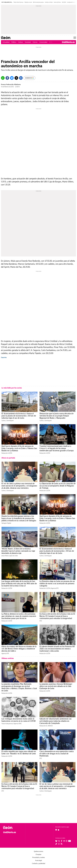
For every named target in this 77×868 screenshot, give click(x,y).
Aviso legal (38, 860)
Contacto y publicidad (39, 863)
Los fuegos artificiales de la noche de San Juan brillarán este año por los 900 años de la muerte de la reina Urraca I (19, 584)
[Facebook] (7, 78)
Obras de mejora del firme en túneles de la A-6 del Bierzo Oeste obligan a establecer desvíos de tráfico (19, 649)
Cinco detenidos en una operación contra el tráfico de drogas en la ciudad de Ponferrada (57, 754)
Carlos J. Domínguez (8, 420)
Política (14, 42)
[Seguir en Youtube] (70, 841)
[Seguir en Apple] (59, 830)
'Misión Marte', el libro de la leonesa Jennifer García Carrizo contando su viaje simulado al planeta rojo (18, 551)
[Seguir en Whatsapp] (59, 844)
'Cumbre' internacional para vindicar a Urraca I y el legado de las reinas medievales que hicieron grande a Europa (57, 448)
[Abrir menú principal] (75, 38)
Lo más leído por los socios (12, 388)
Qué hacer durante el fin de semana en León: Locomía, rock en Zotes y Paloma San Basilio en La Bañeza (19, 448)
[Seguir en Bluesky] (56, 841)
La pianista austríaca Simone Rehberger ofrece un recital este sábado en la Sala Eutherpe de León (56, 686)
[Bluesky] (12, 78)
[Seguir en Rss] (62, 844)
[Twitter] (16, 78)
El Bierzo (52, 42)
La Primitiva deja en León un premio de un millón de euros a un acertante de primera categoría (57, 584)
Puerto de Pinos (57, 2)
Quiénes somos (38, 851)
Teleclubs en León (28, 2)
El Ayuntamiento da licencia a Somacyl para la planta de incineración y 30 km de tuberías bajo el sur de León (19, 416)
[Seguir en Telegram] (64, 841)
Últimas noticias (8, 658)
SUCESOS (64, 2)
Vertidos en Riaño (49, 2)
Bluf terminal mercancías (38, 2)
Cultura (21, 42)
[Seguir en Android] (56, 830)
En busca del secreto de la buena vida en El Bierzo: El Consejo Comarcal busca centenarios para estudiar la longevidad (57, 616)
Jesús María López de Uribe (10, 556)
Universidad (43, 42)
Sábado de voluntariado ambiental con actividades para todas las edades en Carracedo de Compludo (55, 721)
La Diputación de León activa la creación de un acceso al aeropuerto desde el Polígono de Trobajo (57, 486)
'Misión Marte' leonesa (18, 2)
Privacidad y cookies (38, 857)
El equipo (38, 854)
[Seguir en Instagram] (66, 841)
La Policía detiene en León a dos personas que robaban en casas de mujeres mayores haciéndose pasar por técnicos (19, 616)
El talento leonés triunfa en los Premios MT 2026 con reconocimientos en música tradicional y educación (57, 649)
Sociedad (28, 42)
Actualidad (6, 42)
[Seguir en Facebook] (62, 841)
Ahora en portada (8, 458)
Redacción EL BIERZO (46, 726)
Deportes (4, 357)
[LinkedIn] (21, 78)
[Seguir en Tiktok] (56, 844)
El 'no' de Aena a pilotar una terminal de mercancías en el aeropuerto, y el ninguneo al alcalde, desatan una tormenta (19, 486)
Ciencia (35, 42)
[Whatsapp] (3, 78)
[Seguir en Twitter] (59, 841)
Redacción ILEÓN (7, 453)
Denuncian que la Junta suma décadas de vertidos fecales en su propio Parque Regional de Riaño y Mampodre (56, 416)
